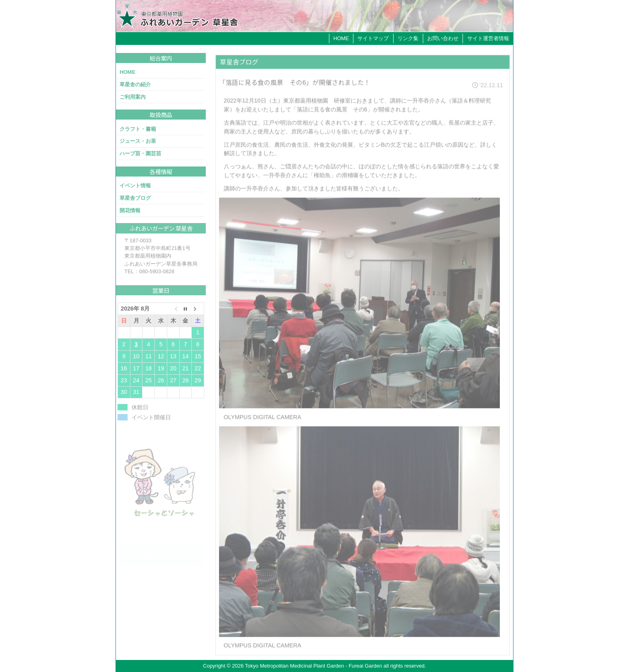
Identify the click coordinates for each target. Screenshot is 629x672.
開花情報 (130, 210)
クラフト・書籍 (138, 129)
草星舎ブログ (135, 198)
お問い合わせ (443, 38)
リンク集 (408, 38)
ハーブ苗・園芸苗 (140, 153)
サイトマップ (373, 38)
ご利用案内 (133, 97)
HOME (341, 38)
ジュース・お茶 (138, 141)
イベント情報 (135, 186)
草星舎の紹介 (135, 84)
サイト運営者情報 (488, 38)
